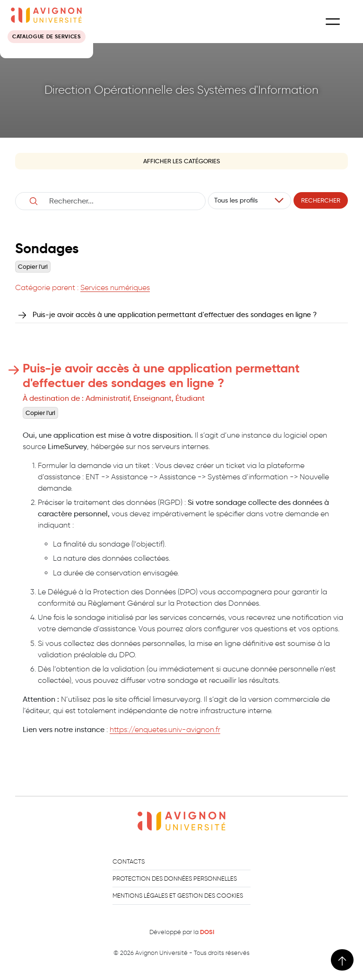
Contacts (129, 861)
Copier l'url (33, 267)
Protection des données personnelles (175, 878)
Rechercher (321, 200)
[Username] (121, 201)
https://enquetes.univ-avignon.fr (165, 729)
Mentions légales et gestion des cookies (178, 896)
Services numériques (115, 287)
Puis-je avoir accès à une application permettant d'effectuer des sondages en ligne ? (175, 314)
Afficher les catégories (182, 161)
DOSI (207, 932)
